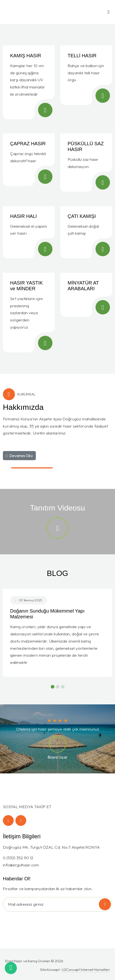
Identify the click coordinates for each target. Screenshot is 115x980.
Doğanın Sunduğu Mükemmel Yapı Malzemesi (47, 614)
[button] (53, 687)
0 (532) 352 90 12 (18, 858)
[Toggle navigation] (109, 13)
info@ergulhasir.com (21, 865)
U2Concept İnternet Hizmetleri (86, 970)
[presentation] (34, 923)
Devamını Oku (19, 456)
